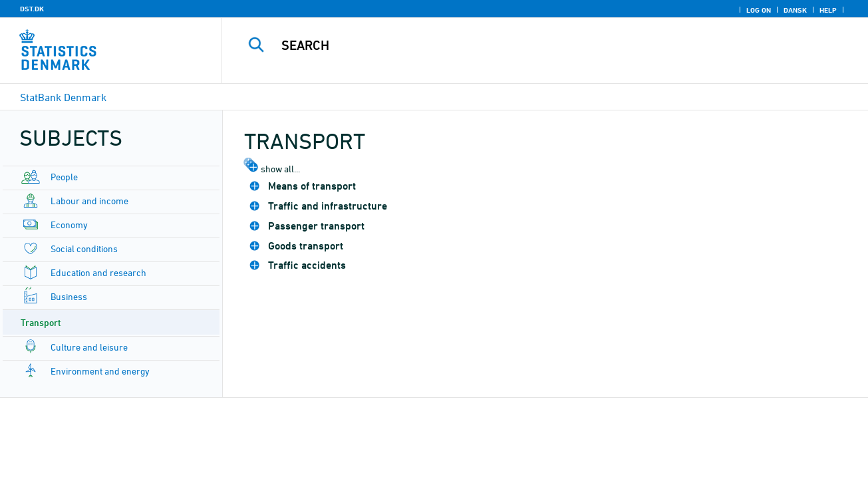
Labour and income (89, 201)
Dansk (795, 10)
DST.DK (32, 9)
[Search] (531, 45)
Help (828, 10)
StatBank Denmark (63, 97)
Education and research (98, 272)
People (64, 177)
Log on (759, 10)
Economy (69, 225)
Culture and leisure (89, 347)
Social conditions (84, 248)
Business (69, 296)
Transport (41, 322)
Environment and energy (100, 371)
